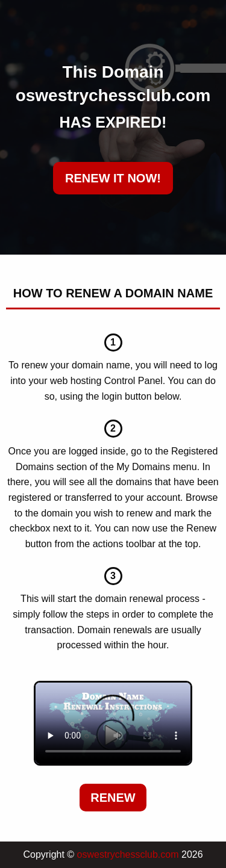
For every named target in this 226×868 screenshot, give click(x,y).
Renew (113, 798)
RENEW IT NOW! (113, 178)
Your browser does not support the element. (113, 724)
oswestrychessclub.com (128, 854)
